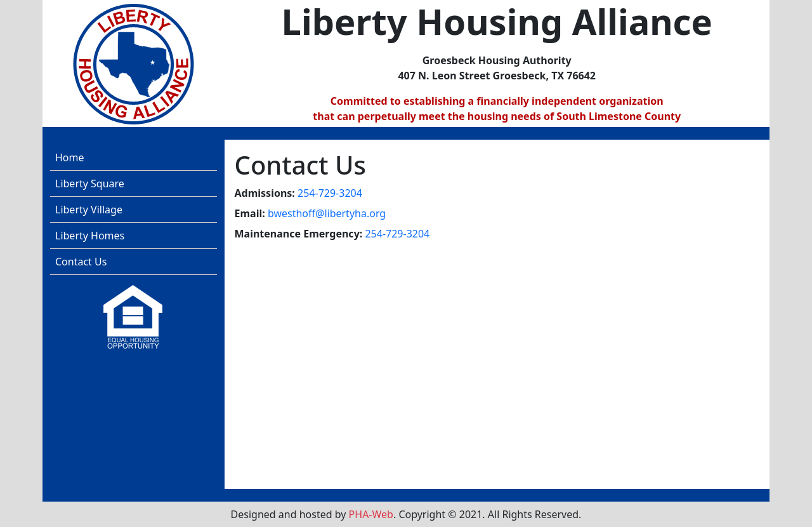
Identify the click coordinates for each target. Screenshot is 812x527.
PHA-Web (371, 514)
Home (70, 157)
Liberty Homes (90, 236)
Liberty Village (89, 210)
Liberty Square (90, 183)
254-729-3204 (330, 193)
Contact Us (81, 262)
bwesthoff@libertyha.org (327, 213)
